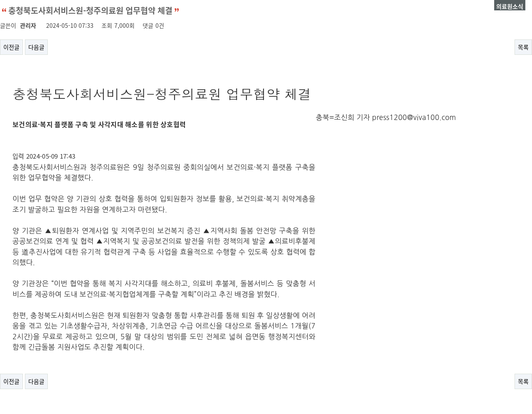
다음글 (36, 47)
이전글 (11, 47)
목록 (523, 47)
